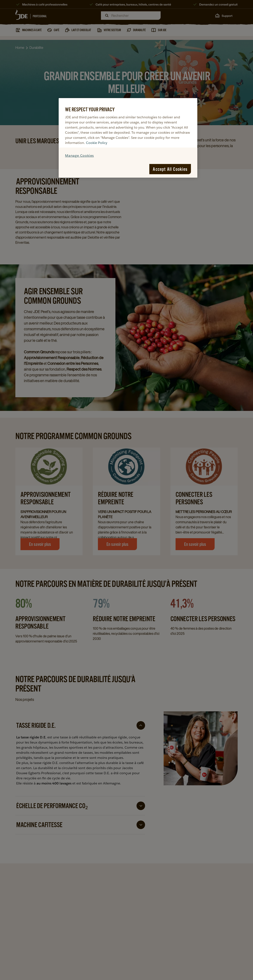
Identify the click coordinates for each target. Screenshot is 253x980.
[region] (128, 138)
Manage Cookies (79, 156)
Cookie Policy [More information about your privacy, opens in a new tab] (97, 143)
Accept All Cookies (170, 169)
